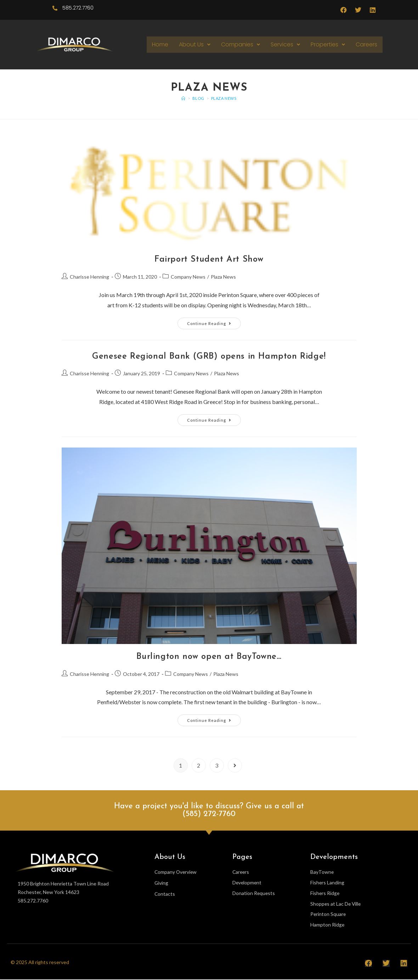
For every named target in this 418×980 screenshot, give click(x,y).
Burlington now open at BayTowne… (209, 657)
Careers (366, 44)
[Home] (183, 98)
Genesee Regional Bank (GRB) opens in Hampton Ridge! (209, 357)
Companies (241, 44)
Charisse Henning (89, 277)
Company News (188, 277)
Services (285, 44)
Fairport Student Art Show (209, 260)
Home (160, 44)
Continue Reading (214, 322)
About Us (195, 44)
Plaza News (224, 98)
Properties (328, 44)
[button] (195, 45)
